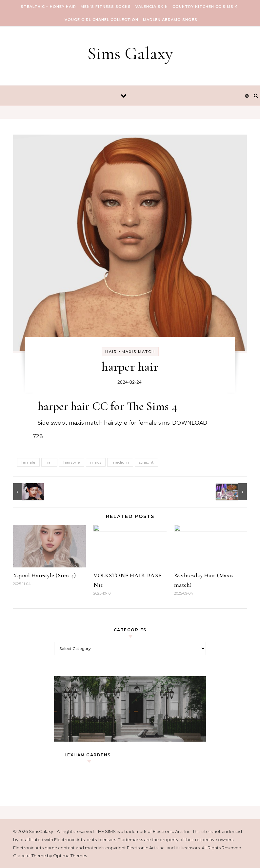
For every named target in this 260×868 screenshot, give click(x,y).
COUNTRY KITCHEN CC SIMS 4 (205, 7)
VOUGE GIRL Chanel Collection (101, 20)
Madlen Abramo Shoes (170, 20)
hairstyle (72, 462)
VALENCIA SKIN (152, 7)
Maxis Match (138, 352)
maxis (96, 462)
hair (49, 462)
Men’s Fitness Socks (106, 7)
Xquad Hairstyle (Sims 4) (44, 575)
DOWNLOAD (190, 423)
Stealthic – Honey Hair (48, 7)
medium (120, 462)
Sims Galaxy (130, 53)
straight (146, 462)
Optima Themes (70, 856)
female (28, 462)
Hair (111, 352)
